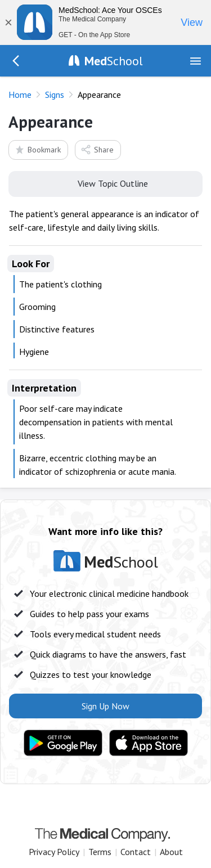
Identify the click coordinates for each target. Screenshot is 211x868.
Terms (100, 852)
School (114, 61)
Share (97, 149)
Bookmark (37, 149)
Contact (136, 852)
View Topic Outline (105, 183)
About (171, 852)
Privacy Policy (54, 852)
